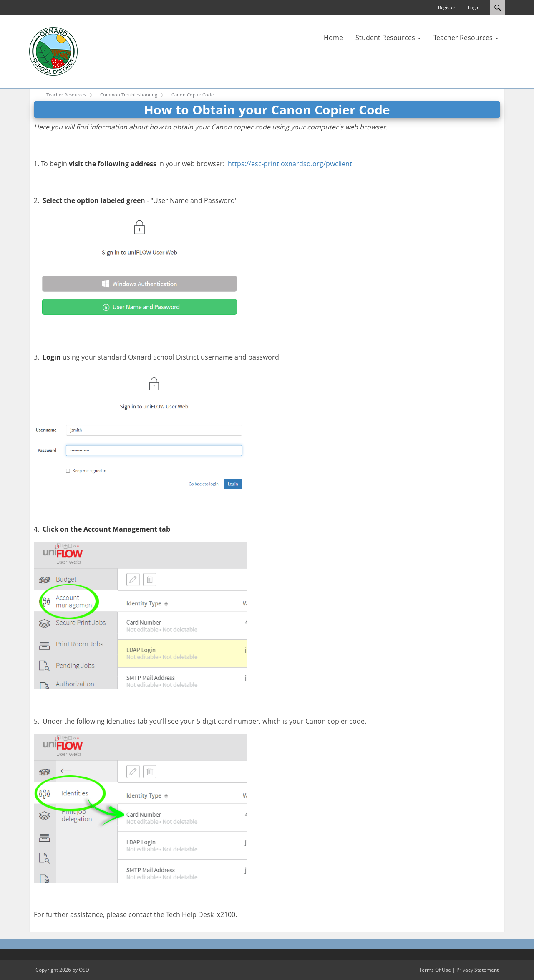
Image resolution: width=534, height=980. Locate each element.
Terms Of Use (435, 970)
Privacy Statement (477, 970)
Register (447, 7)
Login (474, 7)
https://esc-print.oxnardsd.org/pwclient (290, 164)
